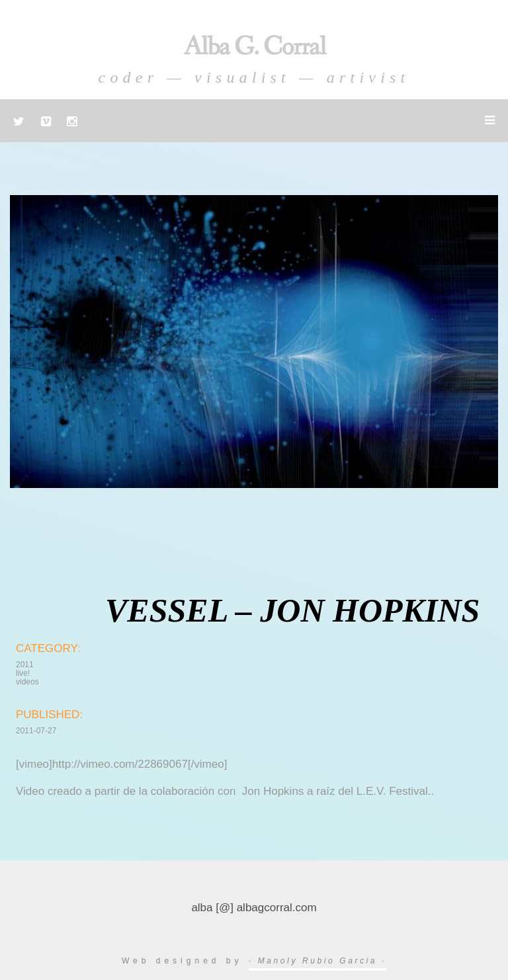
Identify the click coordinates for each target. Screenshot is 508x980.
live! (23, 673)
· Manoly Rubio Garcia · (317, 961)
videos (27, 682)
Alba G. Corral (254, 47)
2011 (25, 665)
